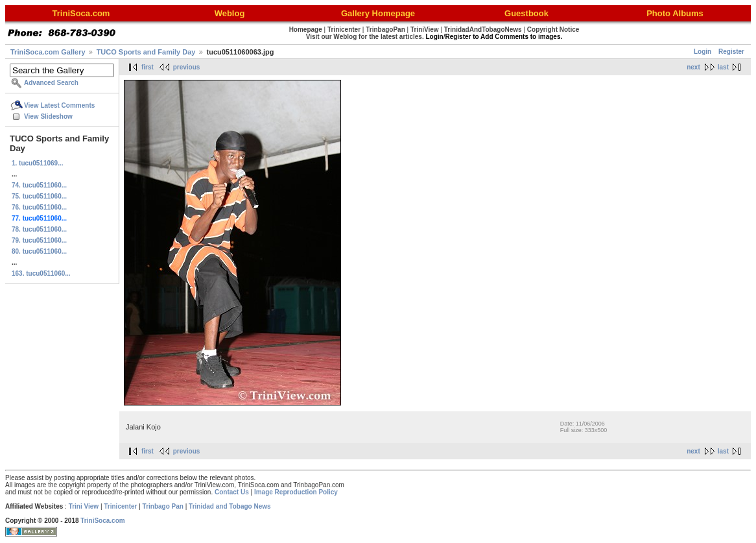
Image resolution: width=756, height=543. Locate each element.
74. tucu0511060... (39, 185)
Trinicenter (120, 506)
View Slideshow (48, 116)
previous (187, 67)
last (723, 67)
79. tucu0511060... (39, 240)
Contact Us (232, 492)
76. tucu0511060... (39, 207)
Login (703, 52)
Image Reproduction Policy (296, 492)
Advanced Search (51, 83)
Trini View (84, 506)
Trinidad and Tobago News (230, 506)
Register (731, 52)
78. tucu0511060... (39, 229)
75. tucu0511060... (39, 196)
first (148, 67)
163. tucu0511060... (41, 273)
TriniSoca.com (102, 521)
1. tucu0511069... (38, 163)
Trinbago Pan (163, 506)
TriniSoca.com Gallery (48, 52)
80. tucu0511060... (39, 251)
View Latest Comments (59, 105)
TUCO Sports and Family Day (146, 52)
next (693, 67)
